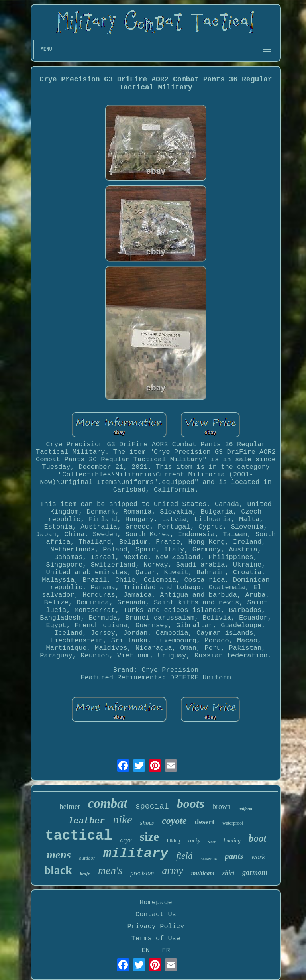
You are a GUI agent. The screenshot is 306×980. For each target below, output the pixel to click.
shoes (147, 823)
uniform (245, 809)
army (172, 871)
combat (108, 803)
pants (234, 856)
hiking (174, 841)
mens (59, 855)
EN (145, 950)
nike (123, 819)
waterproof (233, 823)
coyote (174, 821)
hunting (232, 841)
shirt (228, 873)
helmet (70, 806)
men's (110, 870)
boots (191, 803)
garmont (255, 872)
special (152, 806)
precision (142, 873)
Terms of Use (156, 938)
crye (126, 840)
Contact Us (156, 914)
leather (86, 821)
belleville (209, 859)
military (136, 854)
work (258, 857)
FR (166, 950)
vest (212, 842)
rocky (194, 841)
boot (257, 838)
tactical (79, 836)
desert (205, 822)
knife (85, 874)
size (149, 837)
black (58, 870)
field (184, 856)
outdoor (87, 858)
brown (222, 807)
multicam (203, 873)
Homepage (156, 902)
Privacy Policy (156, 926)
